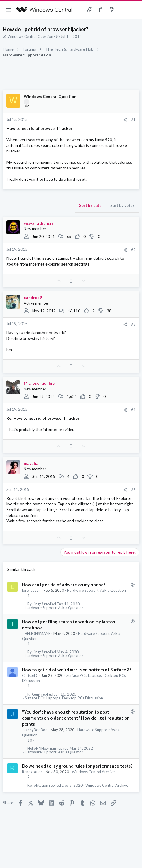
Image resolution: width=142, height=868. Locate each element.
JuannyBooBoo (35, 730)
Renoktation (32, 772)
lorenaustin (31, 590)
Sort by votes (123, 205)
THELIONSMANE (36, 633)
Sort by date (90, 205)
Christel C (30, 675)
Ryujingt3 (35, 604)
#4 (133, 410)
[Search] (134, 10)
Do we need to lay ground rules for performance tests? (77, 766)
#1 (133, 120)
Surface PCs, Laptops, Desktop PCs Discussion (64, 698)
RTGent (34, 694)
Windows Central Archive (93, 772)
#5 (133, 490)
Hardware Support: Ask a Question (96, 590)
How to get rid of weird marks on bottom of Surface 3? (77, 670)
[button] (9, 10)
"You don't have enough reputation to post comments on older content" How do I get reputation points (76, 718)
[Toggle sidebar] (123, 10)
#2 (133, 250)
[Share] (125, 120)
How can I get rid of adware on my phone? (64, 585)
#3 (133, 324)
